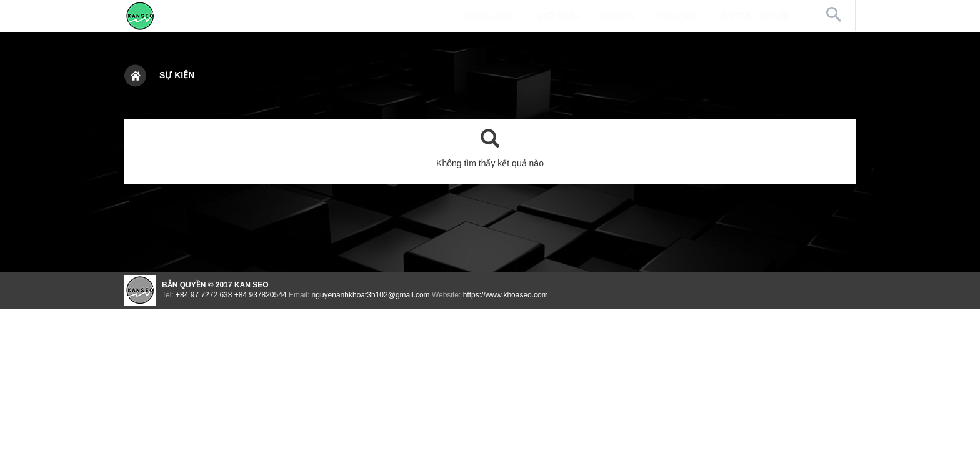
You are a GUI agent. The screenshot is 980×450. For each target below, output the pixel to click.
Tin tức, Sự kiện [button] (762, 15)
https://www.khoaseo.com (506, 295)
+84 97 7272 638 (204, 295)
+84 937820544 (261, 295)
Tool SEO (678, 16)
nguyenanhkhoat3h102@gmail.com (371, 295)
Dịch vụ (618, 16)
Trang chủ (490, 16)
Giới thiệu (558, 16)
